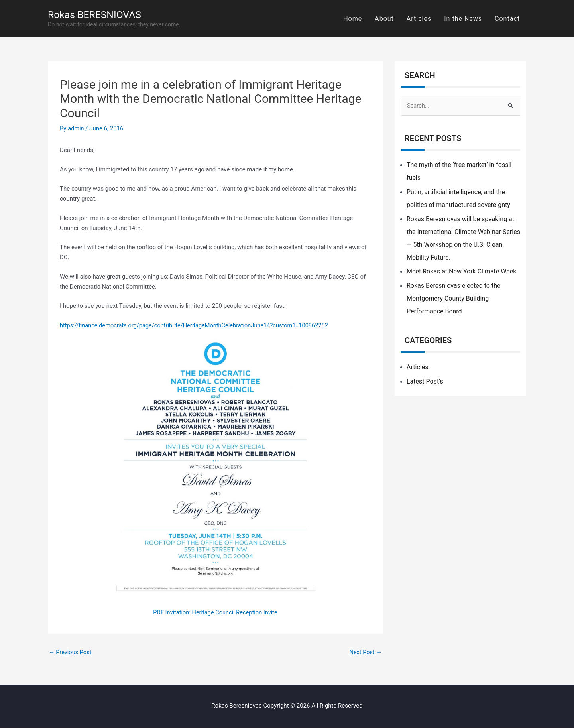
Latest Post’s (425, 382)
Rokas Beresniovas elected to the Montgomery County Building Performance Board (453, 299)
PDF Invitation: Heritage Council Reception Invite (215, 612)
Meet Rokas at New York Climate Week (461, 272)
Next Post (365, 652)
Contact (507, 19)
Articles (419, 19)
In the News (463, 19)
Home (353, 19)
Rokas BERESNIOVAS (97, 14)
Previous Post (71, 652)
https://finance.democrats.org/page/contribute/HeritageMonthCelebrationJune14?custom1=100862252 (198, 325)
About (384, 19)
